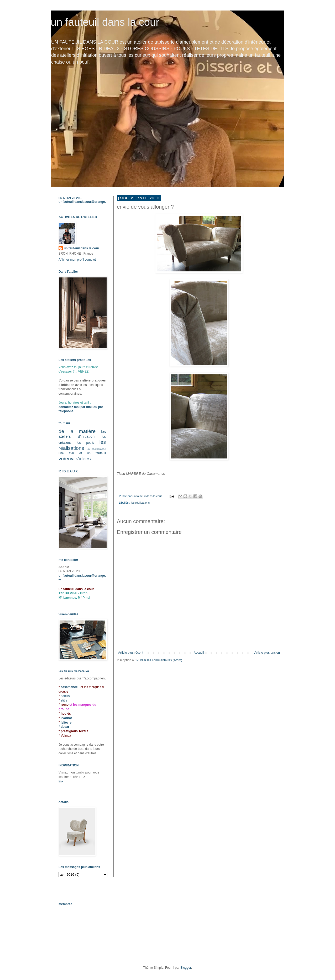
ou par (98, 407)
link (61, 781)
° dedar (64, 727)
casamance (70, 687)
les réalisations (140, 503)
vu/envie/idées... (77, 459)
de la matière (77, 431)
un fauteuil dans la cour (105, 22)
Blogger (186, 968)
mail (89, 407)
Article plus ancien (267, 653)
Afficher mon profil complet (77, 260)
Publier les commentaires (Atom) (159, 660)
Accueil (199, 653)
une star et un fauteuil (82, 453)
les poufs (85, 443)
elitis (64, 700)
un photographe (96, 449)
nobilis (65, 696)
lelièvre (66, 723)
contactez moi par (72, 407)
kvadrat (66, 718)
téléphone (66, 411)
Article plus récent (131, 653)
